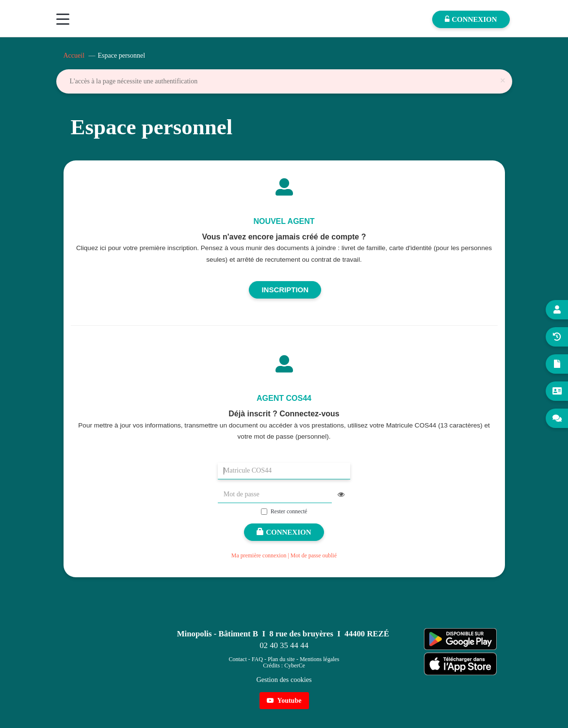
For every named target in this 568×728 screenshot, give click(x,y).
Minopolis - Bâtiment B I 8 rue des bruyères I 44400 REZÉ (283, 634)
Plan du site (281, 659)
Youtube (284, 701)
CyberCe (295, 665)
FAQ (257, 659)
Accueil (74, 55)
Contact (237, 659)
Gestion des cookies (284, 680)
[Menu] (63, 19)
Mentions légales (320, 659)
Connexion (284, 532)
